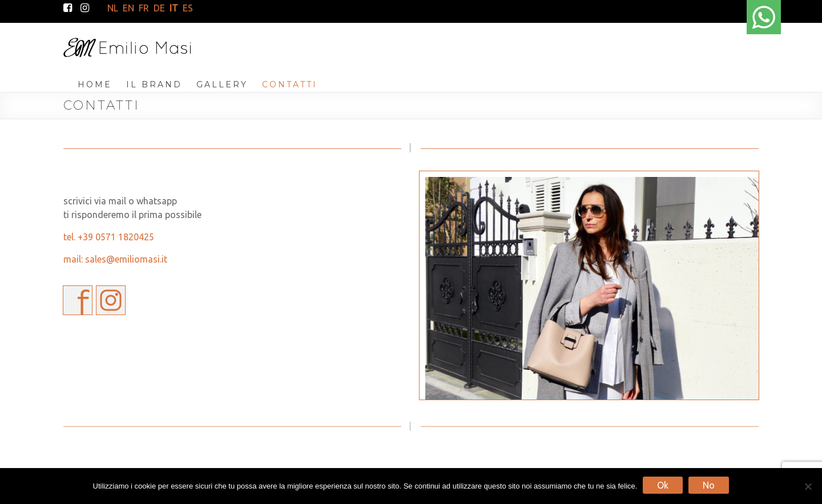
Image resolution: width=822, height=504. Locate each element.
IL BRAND (154, 84)
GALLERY (222, 84)
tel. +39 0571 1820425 (109, 237)
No (709, 485)
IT (174, 8)
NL (113, 8)
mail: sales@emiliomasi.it (115, 259)
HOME (95, 84)
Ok (663, 485)
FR (144, 8)
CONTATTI (290, 84)
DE (159, 8)
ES (188, 8)
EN (128, 8)
